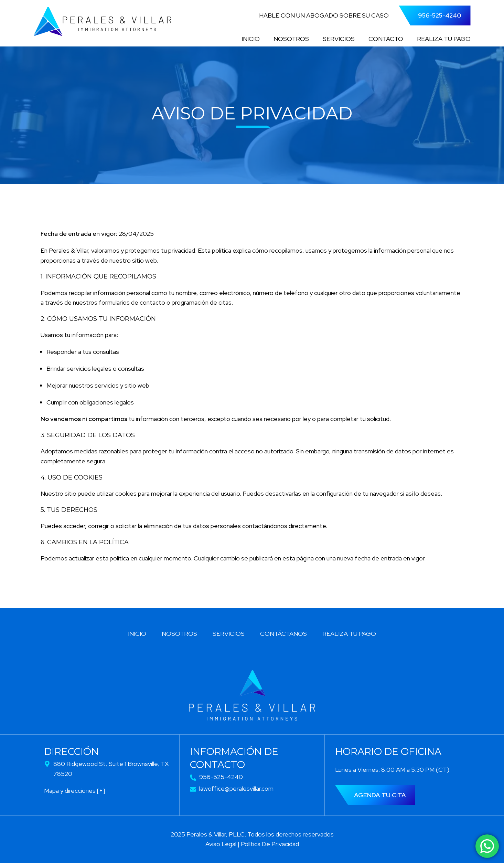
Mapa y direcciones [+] (74, 791)
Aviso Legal (221, 844)
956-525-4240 (440, 15)
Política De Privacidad (270, 844)
